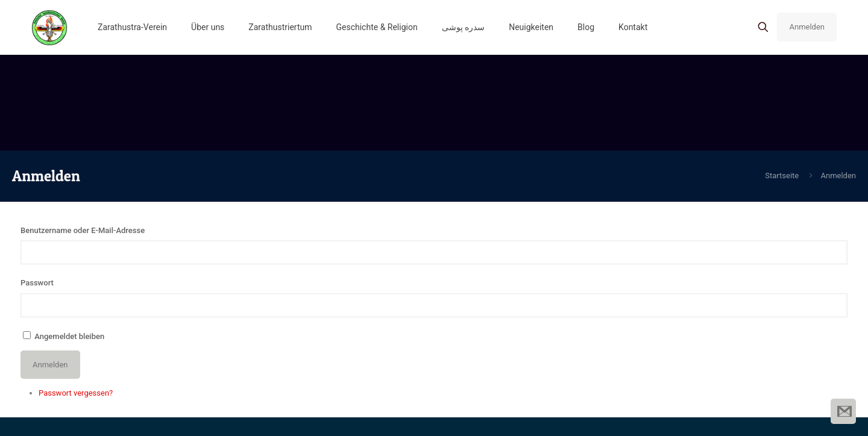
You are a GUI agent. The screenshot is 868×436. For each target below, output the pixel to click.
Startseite (782, 176)
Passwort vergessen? (76, 393)
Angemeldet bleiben (69, 336)
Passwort (37, 283)
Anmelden (807, 27)
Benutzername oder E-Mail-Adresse (83, 230)
